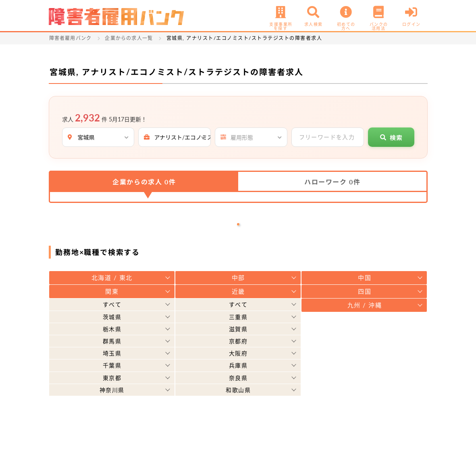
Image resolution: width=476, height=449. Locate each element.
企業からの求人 (144, 182)
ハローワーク (332, 182)
